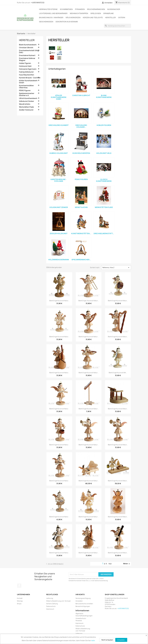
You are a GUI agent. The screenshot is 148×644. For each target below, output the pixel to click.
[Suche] (117, 26)
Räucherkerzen (73, 18)
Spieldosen (96, 13)
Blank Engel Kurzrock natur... (59, 301)
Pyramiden (80, 9)
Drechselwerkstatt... (104, 234)
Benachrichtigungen (83, 606)
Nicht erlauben (107, 640)
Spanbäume (108, 13)
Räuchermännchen (96, 9)
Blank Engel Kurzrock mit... (118, 373)
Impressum (50, 609)
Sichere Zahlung (52, 604)
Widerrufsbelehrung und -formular (58, 601)
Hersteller (110, 18)
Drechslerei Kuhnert (27, 55)
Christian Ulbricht (26, 48)
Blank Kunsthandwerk (28, 45)
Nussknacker (114, 9)
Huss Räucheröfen (27, 75)
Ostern (122, 18)
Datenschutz (51, 606)
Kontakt (20, 598)
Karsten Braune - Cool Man (30, 78)
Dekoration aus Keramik (67, 22)
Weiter (127, 564)
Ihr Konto (80, 594)
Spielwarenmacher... (81, 260)
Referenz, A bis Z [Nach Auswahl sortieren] (116, 268)
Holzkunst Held (25, 66)
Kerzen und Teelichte (93, 18)
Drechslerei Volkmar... (81, 126)
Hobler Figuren (25, 63)
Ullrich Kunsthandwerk (28, 98)
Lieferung (50, 598)
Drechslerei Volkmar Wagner (27, 59)
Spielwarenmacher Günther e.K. (27, 94)
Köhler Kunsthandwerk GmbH (28, 82)
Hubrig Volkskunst (26, 72)
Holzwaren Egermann (28, 69)
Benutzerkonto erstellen (84, 604)
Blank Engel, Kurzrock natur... (89, 301)
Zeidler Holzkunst (26, 110)
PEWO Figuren (25, 91)
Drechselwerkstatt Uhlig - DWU (29, 52)
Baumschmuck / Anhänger (51, 18)
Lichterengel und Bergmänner (53, 13)
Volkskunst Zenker (27, 101)
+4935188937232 (38, 3)
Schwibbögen (66, 9)
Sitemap (20, 601)
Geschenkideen (46, 22)
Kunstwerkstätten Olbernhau (26, 87)
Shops (19, 604)
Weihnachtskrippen (79, 13)
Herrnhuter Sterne (48, 9)
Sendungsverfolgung (83, 598)
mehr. (93, 641)
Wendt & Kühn (25, 104)
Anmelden (79, 601)
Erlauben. (121, 640)
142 (110, 564)
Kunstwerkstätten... (81, 234)
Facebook (19, 586)
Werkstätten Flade (26, 107)
